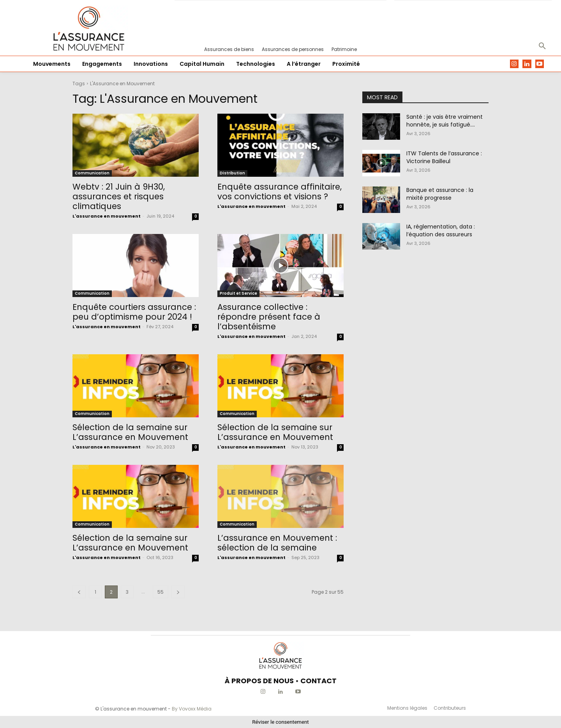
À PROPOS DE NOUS (259, 681)
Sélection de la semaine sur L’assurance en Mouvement (130, 432)
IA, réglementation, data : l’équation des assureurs (441, 230)
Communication (92, 173)
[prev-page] (79, 592)
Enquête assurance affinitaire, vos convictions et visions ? (280, 192)
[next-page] (178, 592)
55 (161, 592)
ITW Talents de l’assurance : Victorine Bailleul (444, 157)
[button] (542, 46)
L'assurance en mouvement (107, 216)
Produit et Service (238, 293)
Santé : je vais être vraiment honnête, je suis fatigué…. (445, 121)
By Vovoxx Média (192, 709)
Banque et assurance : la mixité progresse (440, 194)
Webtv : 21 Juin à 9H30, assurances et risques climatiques (119, 196)
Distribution (232, 173)
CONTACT (318, 681)
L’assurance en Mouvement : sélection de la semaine (277, 543)
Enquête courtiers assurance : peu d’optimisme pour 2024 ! (134, 312)
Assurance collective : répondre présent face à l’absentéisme (269, 317)
